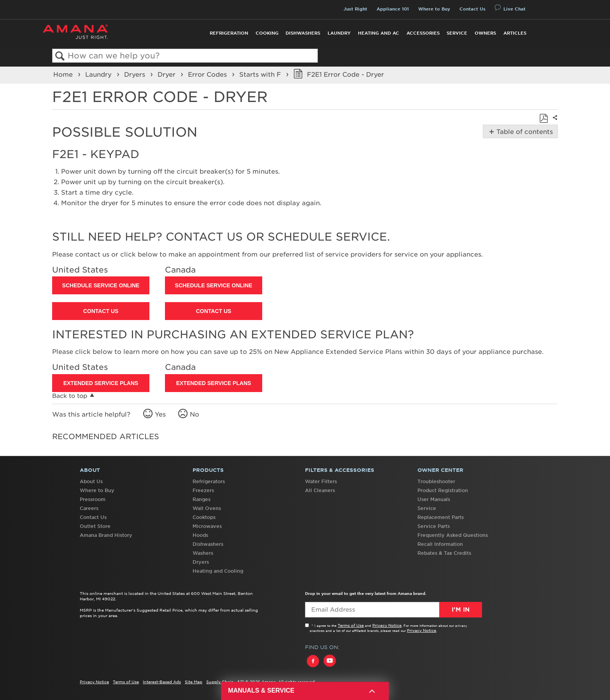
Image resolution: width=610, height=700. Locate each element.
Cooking (267, 33)
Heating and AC (379, 33)
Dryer (167, 74)
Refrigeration (229, 33)
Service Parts (434, 526)
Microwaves (207, 526)
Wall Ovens (207, 508)
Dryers (136, 74)
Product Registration (443, 490)
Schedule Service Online (101, 285)
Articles (515, 33)
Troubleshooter (436, 481)
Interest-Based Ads (162, 682)
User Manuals (434, 499)
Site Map (194, 682)
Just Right (355, 9)
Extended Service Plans (101, 383)
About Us (91, 481)
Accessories (423, 33)
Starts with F (261, 74)
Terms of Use (351, 625)
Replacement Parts (441, 517)
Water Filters (321, 481)
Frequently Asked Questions (453, 535)
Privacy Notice (387, 625)
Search (60, 56)
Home (64, 74)
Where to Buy (434, 9)
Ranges (202, 499)
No (195, 414)
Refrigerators (209, 481)
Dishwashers (303, 33)
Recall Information (440, 544)
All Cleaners (320, 490)
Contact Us (472, 9)
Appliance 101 (393, 9)
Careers (89, 508)
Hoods (200, 535)
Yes (160, 414)
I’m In (461, 610)
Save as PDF (543, 118)
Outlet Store (95, 526)
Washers (203, 553)
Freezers (203, 490)
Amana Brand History (106, 535)
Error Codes (208, 74)
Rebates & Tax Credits (444, 553)
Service (457, 33)
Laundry (339, 33)
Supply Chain (220, 682)
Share (554, 123)
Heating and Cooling (218, 571)
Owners (485, 33)
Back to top (70, 396)
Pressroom (93, 499)
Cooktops (204, 517)
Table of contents (524, 132)
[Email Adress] (394, 610)
